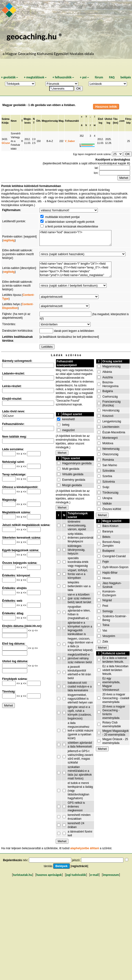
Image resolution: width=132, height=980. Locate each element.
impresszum (111, 875)
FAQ (112, 77)
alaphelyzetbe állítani (85, 848)
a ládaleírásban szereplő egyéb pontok (70, 222)
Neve (14, 121)
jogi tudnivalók (76, 875)
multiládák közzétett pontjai (62, 217)
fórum (99, 77)
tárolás (48, 866)
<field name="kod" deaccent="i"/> (75, 238)
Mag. (61, 121)
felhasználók (63, 77)
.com (122, 121)
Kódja (5, 123)
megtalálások (35, 77)
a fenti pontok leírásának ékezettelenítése (72, 227)
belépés (126, 77)
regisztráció (79, 866)
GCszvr (6, 143)
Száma (5, 119)
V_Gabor (70, 141)
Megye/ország (50, 121)
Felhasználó (72, 121)
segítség (9, 240)
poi (84, 77)
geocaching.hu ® (35, 36)
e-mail (94, 875)
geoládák (9, 77)
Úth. (38, 121)
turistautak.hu (22, 875)
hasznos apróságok (49, 875)
